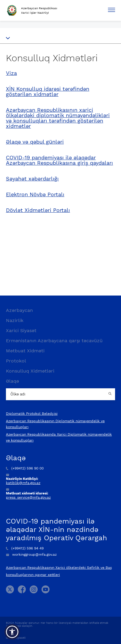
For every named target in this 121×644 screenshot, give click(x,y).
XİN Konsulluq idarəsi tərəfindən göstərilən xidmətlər (48, 92)
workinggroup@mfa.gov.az (31, 555)
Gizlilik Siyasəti (16, 638)
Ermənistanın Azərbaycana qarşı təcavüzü (54, 341)
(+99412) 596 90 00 (25, 468)
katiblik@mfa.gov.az (23, 483)
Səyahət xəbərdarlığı (32, 179)
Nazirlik (15, 320)
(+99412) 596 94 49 (25, 548)
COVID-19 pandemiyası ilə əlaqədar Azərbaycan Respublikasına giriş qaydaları (59, 160)
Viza (11, 73)
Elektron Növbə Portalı (35, 194)
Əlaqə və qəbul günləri (35, 142)
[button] (12, 632)
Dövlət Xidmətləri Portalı (38, 210)
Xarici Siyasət (21, 330)
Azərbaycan (19, 310)
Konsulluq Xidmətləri (30, 371)
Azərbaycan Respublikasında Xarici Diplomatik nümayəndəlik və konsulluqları (59, 437)
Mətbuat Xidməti (25, 351)
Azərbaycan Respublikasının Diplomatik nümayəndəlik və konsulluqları (55, 424)
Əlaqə (12, 381)
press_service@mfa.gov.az (28, 497)
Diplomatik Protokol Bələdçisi (32, 414)
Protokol (16, 361)
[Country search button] (111, 394)
